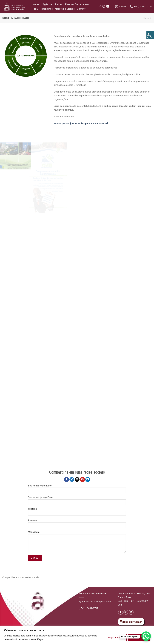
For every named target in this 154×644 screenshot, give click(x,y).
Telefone (77, 513)
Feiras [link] (59, 4)
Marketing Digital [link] (64, 9)
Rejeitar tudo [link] (115, 638)
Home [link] (36, 4)
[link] (150, 35)
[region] (77, 635)
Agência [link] (47, 4)
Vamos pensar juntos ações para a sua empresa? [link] (81, 123)
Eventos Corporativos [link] (77, 4)
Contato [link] (81, 9)
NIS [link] (36, 9)
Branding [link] (46, 9)
